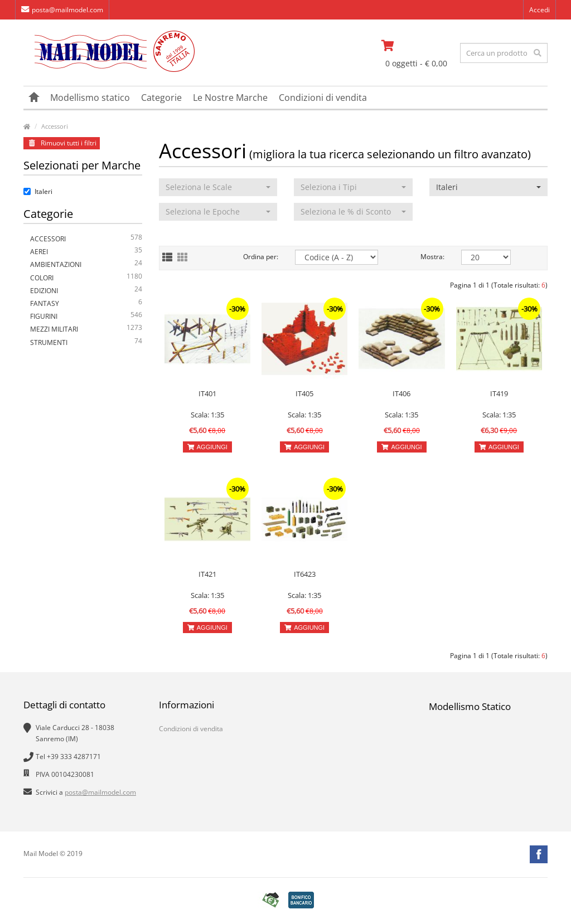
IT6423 (305, 574)
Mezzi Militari (86, 329)
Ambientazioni (86, 264)
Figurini (86, 316)
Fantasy (86, 303)
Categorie (161, 98)
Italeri (38, 191)
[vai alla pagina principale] (109, 69)
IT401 (207, 393)
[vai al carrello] (417, 46)
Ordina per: (261, 257)
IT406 (401, 393)
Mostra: (432, 257)
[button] (218, 187)
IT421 (207, 574)
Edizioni (86, 291)
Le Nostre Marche (230, 98)
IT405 (304, 393)
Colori (86, 278)
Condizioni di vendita (323, 98)
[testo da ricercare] (504, 53)
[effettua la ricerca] (538, 53)
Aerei (86, 252)
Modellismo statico (90, 98)
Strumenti (86, 342)
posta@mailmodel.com (62, 10)
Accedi (539, 10)
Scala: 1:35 (207, 415)
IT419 (499, 393)
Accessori (55, 126)
